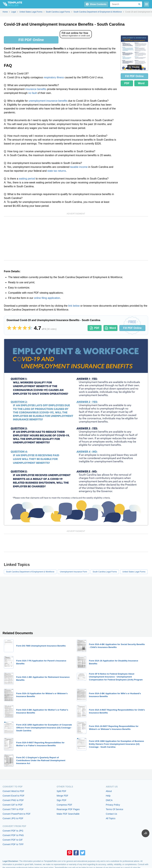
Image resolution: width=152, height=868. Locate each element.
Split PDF (61, 791)
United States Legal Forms (134, 572)
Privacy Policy (113, 805)
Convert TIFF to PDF (13, 809)
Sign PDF (61, 800)
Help (108, 796)
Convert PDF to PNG (13, 835)
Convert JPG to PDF (13, 818)
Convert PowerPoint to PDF (17, 814)
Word (141, 83)
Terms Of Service (114, 809)
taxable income (79, 167)
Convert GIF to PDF (13, 805)
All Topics (111, 818)
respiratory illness (54, 77)
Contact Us (111, 814)
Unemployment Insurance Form (73, 572)
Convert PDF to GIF (13, 840)
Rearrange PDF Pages (68, 809)
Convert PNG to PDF (13, 800)
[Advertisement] (76, 238)
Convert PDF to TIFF (13, 844)
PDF (127, 83)
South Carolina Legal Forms (105, 572)
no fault (32, 93)
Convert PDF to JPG (13, 831)
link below (74, 306)
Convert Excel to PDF (14, 796)
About (109, 791)
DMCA (109, 800)
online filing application (47, 298)
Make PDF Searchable (68, 814)
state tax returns (57, 171)
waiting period (27, 179)
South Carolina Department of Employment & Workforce (30, 572)
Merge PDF (62, 796)
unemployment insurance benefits (48, 101)
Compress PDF (64, 805)
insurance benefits (36, 89)
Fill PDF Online (31, 40)
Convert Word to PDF (13, 791)
